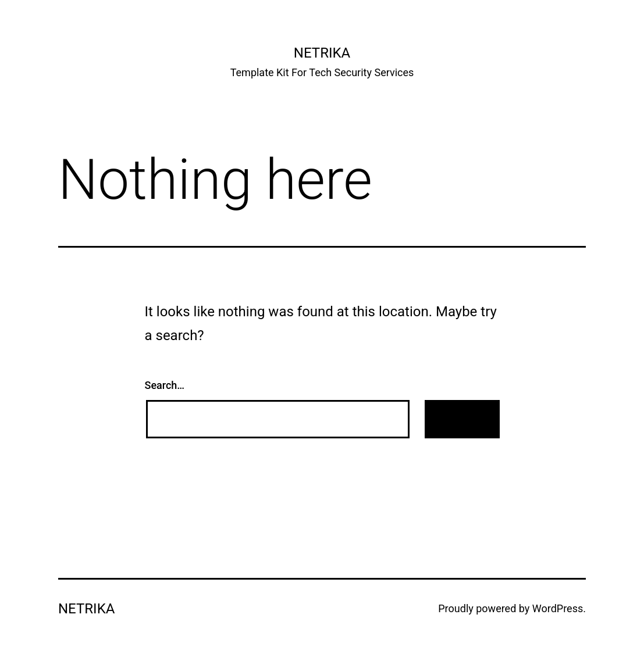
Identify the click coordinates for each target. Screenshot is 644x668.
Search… (165, 385)
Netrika (322, 53)
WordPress (558, 608)
